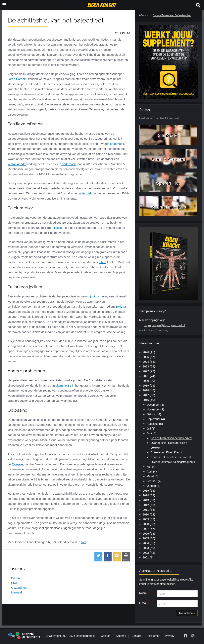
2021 (146, 376)
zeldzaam (122, 306)
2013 (146, 500)
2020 (146, 381)
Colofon (106, 636)
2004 (146, 543)
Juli (149, 429)
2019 (146, 386)
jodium (94, 296)
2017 (146, 395)
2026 (146, 352)
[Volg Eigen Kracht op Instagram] (193, 636)
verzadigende (17, 164)
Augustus (152, 424)
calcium (59, 228)
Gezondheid (19, 588)
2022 (146, 371)
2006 (146, 534)
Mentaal (16, 592)
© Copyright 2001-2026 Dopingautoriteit (71, 636)
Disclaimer (153, 636)
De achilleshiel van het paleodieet (171, 438)
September (153, 419)
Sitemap (121, 636)
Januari (151, 486)
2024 (146, 362)
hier (83, 542)
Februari (152, 481)
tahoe (103, 262)
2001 (146, 557)
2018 (146, 390)
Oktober (152, 414)
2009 (146, 519)
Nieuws (144, 15)
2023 (146, 366)
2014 (146, 495)
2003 (146, 548)
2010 (146, 514)
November (153, 409)
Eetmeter (18, 464)
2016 (146, 400)
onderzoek (117, 144)
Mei (149, 467)
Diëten (15, 578)
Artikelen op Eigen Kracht (166, 452)
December (153, 405)
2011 (146, 510)
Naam (143, 593)
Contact (136, 636)
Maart (150, 476)
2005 (146, 538)
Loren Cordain (17, 79)
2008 (146, 524)
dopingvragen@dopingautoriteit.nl (165, 325)
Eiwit (14, 583)
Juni (149, 433)
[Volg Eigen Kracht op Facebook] (185, 636)
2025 (146, 357)
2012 (146, 505)
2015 (146, 491)
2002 (146, 553)
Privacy (170, 636)
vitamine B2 (63, 385)
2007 (146, 529)
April (149, 472)
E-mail (143, 603)
